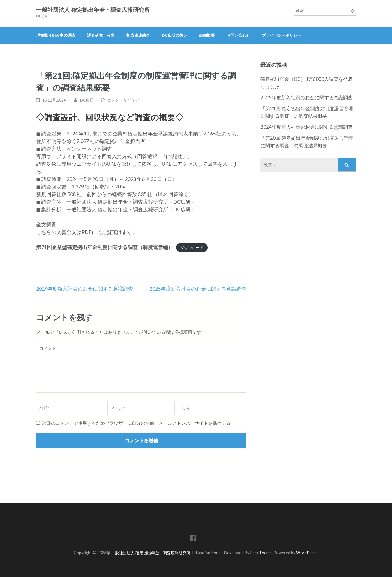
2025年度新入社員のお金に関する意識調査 (198, 289)
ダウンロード (192, 248)
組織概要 (207, 35)
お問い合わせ (238, 35)
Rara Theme (261, 553)
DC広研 (87, 100)
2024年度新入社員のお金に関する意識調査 (85, 289)
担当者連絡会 (138, 35)
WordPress (307, 553)
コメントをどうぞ (123, 100)
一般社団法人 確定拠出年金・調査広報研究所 (93, 10)
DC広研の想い (175, 35)
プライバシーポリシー (282, 35)
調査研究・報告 (101, 35)
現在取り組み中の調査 (56, 35)
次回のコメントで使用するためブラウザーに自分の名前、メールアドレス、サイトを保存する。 (139, 423)
